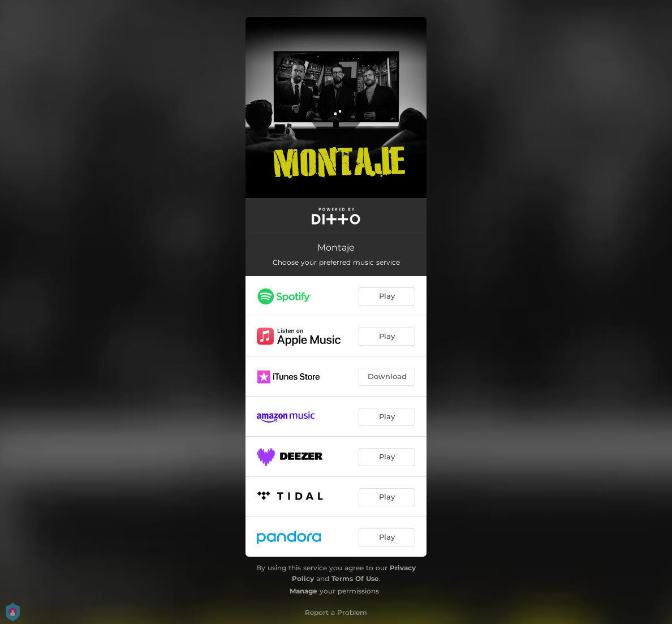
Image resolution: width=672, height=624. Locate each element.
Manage (303, 591)
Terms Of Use (355, 578)
